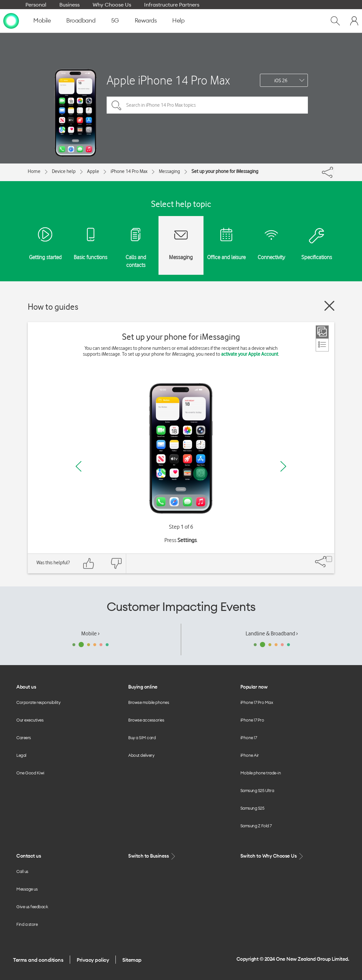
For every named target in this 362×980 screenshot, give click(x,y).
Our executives (30, 720)
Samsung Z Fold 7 (256, 826)
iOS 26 (281, 81)
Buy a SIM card (142, 738)
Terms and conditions (38, 960)
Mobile (42, 20)
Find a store (27, 924)
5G (115, 20)
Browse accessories (146, 720)
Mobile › (90, 633)
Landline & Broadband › (272, 633)
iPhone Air (250, 755)
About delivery (141, 755)
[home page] (11, 21)
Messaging (169, 171)
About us (26, 687)
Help (178, 20)
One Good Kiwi (30, 773)
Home (34, 171)
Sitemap (132, 960)
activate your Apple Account (250, 354)
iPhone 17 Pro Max (257, 702)
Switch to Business (152, 856)
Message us (27, 889)
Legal (21, 755)
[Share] (334, 171)
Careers (24, 738)
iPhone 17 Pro (252, 720)
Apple (93, 171)
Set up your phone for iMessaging (225, 171)
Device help (64, 171)
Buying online (143, 687)
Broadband (81, 20)
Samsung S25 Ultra (257, 790)
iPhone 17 (249, 738)
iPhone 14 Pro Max (129, 171)
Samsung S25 (252, 808)
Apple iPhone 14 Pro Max (168, 80)
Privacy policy (93, 960)
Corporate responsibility (38, 702)
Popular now (254, 687)
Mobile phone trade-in (261, 773)
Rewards (146, 20)
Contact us (29, 856)
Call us (22, 871)
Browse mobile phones (149, 702)
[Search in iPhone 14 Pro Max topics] (207, 105)
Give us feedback (32, 907)
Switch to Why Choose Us (272, 856)
